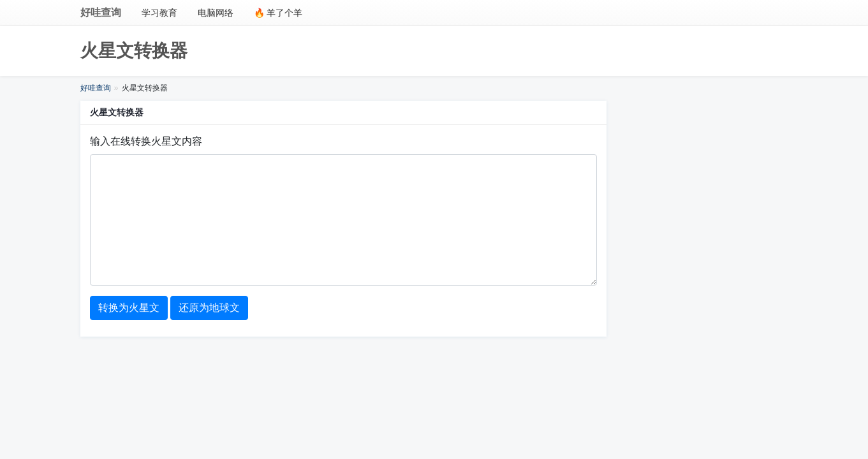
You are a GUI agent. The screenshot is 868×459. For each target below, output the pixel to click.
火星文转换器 (134, 51)
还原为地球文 (209, 308)
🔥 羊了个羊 (278, 13)
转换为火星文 (129, 308)
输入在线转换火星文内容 (146, 141)
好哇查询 (101, 12)
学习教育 (159, 13)
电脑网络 (216, 13)
